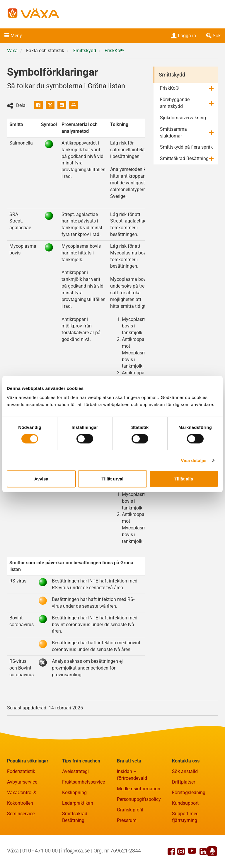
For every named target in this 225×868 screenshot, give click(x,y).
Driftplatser (184, 782)
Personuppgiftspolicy (139, 799)
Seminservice (21, 814)
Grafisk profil (130, 810)
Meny (16, 36)
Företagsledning (189, 793)
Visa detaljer (194, 460)
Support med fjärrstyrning (185, 817)
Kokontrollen (20, 803)
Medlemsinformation (139, 789)
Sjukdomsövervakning (183, 118)
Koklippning (74, 793)
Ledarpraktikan (78, 803)
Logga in (183, 36)
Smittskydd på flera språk (186, 147)
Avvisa (41, 479)
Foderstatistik (21, 771)
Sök (213, 36)
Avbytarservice (22, 782)
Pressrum (127, 820)
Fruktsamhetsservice (83, 782)
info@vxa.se (76, 851)
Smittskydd (84, 51)
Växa (12, 51)
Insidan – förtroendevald (132, 775)
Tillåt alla (184, 479)
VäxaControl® (22, 793)
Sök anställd (185, 771)
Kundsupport (185, 803)
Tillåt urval (113, 479)
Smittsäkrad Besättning (184, 158)
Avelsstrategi (75, 771)
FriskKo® (114, 51)
